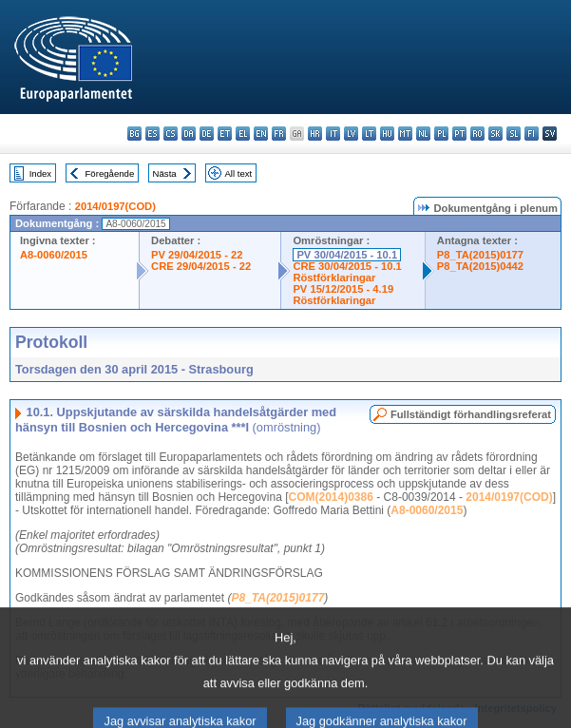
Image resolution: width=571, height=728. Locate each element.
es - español (152, 134)
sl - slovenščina (514, 134)
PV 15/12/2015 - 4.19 (343, 289)
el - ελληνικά (243, 134)
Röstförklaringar (334, 278)
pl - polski (441, 134)
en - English (261, 134)
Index (40, 173)
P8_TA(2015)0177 (480, 255)
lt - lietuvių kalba (369, 134)
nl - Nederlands (423, 134)
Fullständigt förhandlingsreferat (471, 414)
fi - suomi (532, 134)
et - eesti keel (225, 134)
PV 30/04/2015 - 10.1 (347, 255)
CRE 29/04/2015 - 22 (201, 266)
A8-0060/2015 (54, 255)
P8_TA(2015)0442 (480, 266)
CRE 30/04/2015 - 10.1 (347, 266)
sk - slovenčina (495, 134)
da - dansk (189, 134)
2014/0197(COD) (115, 206)
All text (238, 173)
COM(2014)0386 (331, 497)
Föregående (110, 173)
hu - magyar (387, 134)
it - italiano (333, 134)
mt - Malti (405, 134)
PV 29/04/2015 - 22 (197, 255)
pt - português (459, 134)
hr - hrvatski (315, 134)
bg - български (134, 134)
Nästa (165, 173)
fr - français (279, 134)
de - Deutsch (207, 134)
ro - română (477, 134)
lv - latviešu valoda (351, 134)
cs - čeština (171, 134)
